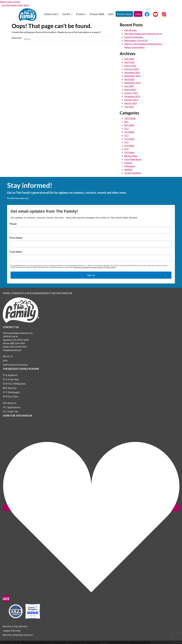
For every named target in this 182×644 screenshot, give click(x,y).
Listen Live (51, 14)
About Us (8, 356)
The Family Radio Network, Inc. (36, 642)
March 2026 (130, 66)
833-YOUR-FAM (18, 347)
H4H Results (130, 30)
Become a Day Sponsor (15, 626)
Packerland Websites (140, 642)
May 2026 (129, 59)
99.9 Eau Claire (11, 397)
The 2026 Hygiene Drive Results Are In (143, 34)
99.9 (126, 149)
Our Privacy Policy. (109, 267)
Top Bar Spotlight (133, 173)
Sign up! (91, 275)
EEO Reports (10, 403)
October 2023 (131, 100)
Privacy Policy (60, 642)
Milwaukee (130, 166)
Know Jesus (124, 14)
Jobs (111, 14)
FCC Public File (10, 412)
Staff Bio (128, 169)
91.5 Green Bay (11, 379)
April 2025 (129, 79)
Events (81, 14)
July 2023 (129, 107)
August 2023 (131, 103)
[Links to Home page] (21, 310)
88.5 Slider (129, 125)
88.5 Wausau (10, 388)
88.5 (126, 122)
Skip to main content (10, 2)
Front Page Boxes (133, 159)
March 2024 (130, 89)
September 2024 (132, 83)
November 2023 (132, 96)
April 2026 (129, 62)
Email (14, 224)
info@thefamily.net (12, 350)
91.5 (126, 135)
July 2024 (129, 86)
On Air (67, 14)
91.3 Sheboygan (11, 392)
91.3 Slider (129, 132)
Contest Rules (93, 642)
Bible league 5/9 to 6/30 (136, 40)
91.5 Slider (129, 139)
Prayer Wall (97, 14)
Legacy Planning (12, 631)
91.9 (126, 142)
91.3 (126, 128)
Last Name (16, 252)
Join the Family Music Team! (15, 5)
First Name (16, 238)
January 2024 (131, 93)
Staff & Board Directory (15, 365)
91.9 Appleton (10, 375)
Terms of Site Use (76, 642)
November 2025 (132, 72)
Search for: (17, 38)
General (128, 163)
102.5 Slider (130, 118)
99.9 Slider (129, 152)
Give (138, 14)
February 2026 (131, 69)
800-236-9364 (17, 343)
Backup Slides (131, 156)
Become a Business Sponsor (18, 635)
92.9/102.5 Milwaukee (14, 384)
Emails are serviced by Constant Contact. (88, 267)
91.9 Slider (129, 146)
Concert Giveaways (134, 37)
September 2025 (132, 76)
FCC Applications (12, 407)
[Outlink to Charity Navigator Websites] (24, 611)
